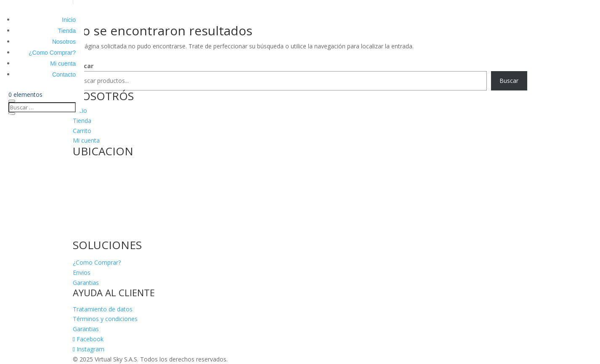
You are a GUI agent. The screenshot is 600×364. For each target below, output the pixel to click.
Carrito (82, 131)
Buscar (509, 81)
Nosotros (64, 42)
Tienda (67, 31)
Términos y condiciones (105, 319)
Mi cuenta (63, 64)
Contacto (64, 74)
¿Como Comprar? (52, 53)
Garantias (86, 283)
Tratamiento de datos (103, 309)
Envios (82, 272)
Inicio (69, 20)
